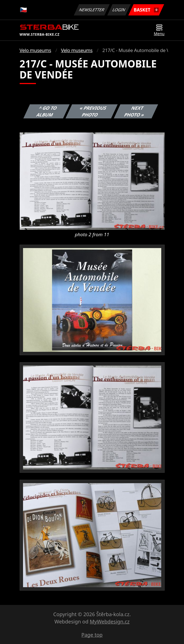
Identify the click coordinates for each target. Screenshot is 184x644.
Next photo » (134, 111)
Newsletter (92, 10)
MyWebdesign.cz (110, 622)
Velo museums (35, 50)
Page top (92, 635)
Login (119, 10)
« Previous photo (93, 111)
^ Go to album (47, 111)
